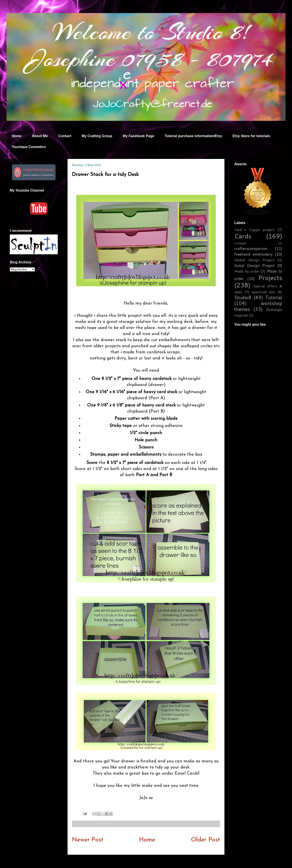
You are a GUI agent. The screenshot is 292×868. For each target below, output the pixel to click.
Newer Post (88, 840)
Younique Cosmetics (29, 147)
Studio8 (243, 297)
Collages (240, 243)
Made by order (247, 271)
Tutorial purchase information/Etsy (193, 136)
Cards (243, 236)
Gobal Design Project (255, 265)
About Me (40, 136)
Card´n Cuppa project (254, 230)
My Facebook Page (138, 136)
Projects (270, 277)
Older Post (205, 840)
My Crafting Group (97, 136)
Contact (65, 136)
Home (17, 136)
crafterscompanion (251, 248)
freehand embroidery (253, 254)
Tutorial (274, 297)
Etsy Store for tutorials (251, 136)
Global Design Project (254, 260)
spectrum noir (263, 292)
